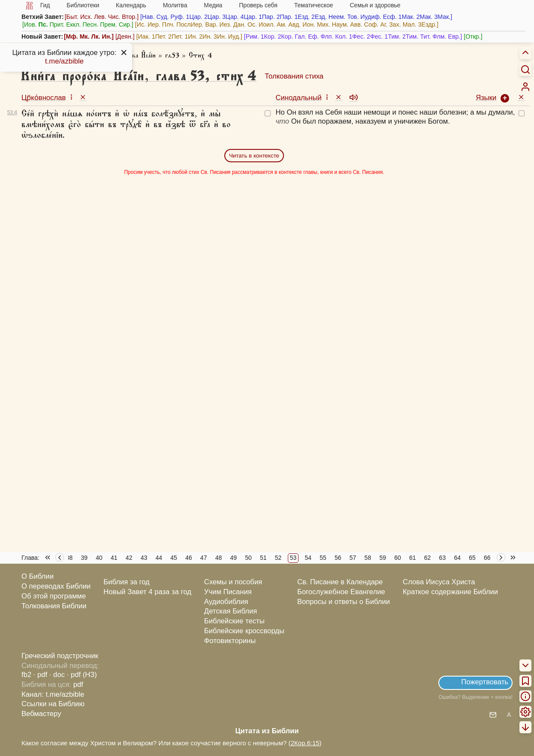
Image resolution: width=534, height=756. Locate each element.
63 (443, 558)
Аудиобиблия (226, 602)
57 (353, 558)
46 (189, 558)
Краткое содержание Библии (450, 592)
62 (428, 558)
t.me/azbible (64, 61)
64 (457, 558)
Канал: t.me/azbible (53, 694)
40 (99, 558)
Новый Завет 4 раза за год (147, 592)
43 (144, 558)
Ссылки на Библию (53, 704)
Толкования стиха (294, 76)
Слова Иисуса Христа (439, 582)
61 (413, 558)
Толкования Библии (54, 606)
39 (84, 558)
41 (114, 558)
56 (338, 558)
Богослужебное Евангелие (341, 592)
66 (487, 558)
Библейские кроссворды (244, 631)
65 (472, 558)
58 (368, 558)
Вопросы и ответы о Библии (344, 602)
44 (159, 558)
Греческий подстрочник (60, 656)
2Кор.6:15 (305, 743)
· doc (57, 675)
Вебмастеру (41, 714)
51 (263, 558)
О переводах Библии (56, 586)
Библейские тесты (234, 621)
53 (293, 558)
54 (308, 558)
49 (233, 558)
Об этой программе (54, 596)
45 (174, 558)
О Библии (38, 576)
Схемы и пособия (233, 582)
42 (129, 558)
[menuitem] (525, 87)
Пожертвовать (485, 682)
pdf (78, 685)
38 (69, 558)
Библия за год (127, 582)
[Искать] (525, 69)
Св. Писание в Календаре (340, 582)
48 (219, 558)
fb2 (26, 675)
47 (204, 558)
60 (398, 558)
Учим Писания (228, 592)
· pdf (40, 675)
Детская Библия (231, 611)
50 (248, 558)
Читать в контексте (254, 156)
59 (383, 558)
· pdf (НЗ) (82, 675)
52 (278, 558)
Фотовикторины (230, 641)
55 (323, 558)
